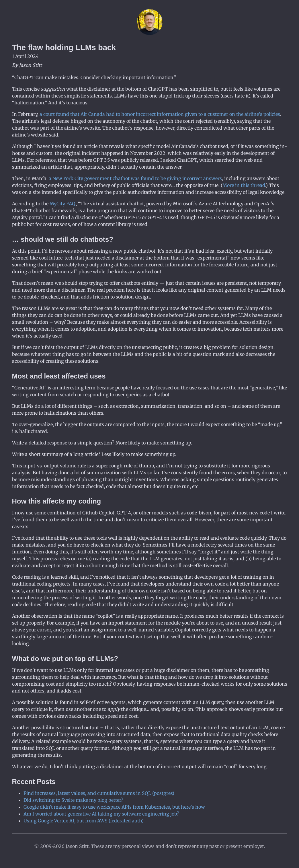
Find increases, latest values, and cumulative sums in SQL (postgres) (99, 793)
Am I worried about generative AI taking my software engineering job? (101, 814)
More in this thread (244, 185)
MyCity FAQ (63, 204)
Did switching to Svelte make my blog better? (73, 800)
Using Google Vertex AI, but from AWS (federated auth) (84, 821)
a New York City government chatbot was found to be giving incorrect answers (135, 178)
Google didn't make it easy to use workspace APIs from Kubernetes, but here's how (114, 807)
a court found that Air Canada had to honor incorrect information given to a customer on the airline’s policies (160, 114)
